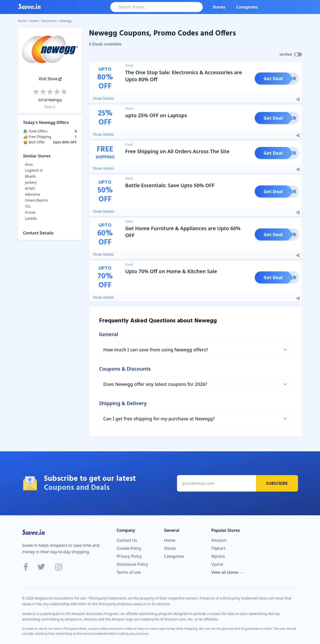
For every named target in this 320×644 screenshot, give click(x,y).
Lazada (31, 218)
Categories (247, 7)
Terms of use (129, 572)
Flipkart (218, 548)
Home (22, 21)
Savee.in (33, 533)
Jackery (31, 182)
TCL (28, 206)
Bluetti (30, 176)
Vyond (217, 564)
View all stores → (227, 572)
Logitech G (34, 170)
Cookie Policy (129, 548)
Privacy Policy (129, 556)
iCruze (30, 212)
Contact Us (127, 540)
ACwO (30, 188)
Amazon (219, 540)
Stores (219, 7)
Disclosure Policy (132, 564)
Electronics (49, 21)
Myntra (218, 556)
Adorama (32, 194)
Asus (29, 164)
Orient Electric (37, 200)
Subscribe (277, 483)
